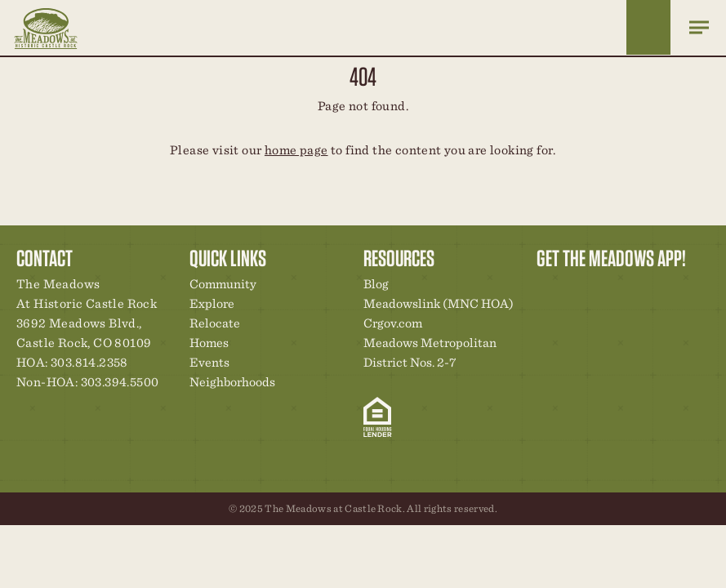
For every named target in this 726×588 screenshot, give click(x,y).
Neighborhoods (232, 382)
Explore (212, 303)
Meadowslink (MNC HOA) (439, 303)
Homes (209, 343)
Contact (689, 288)
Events (209, 362)
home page (296, 150)
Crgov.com (393, 323)
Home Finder (648, 27)
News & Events (661, 288)
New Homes (634, 288)
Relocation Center (578, 288)
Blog (376, 284)
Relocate (215, 323)
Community (223, 284)
